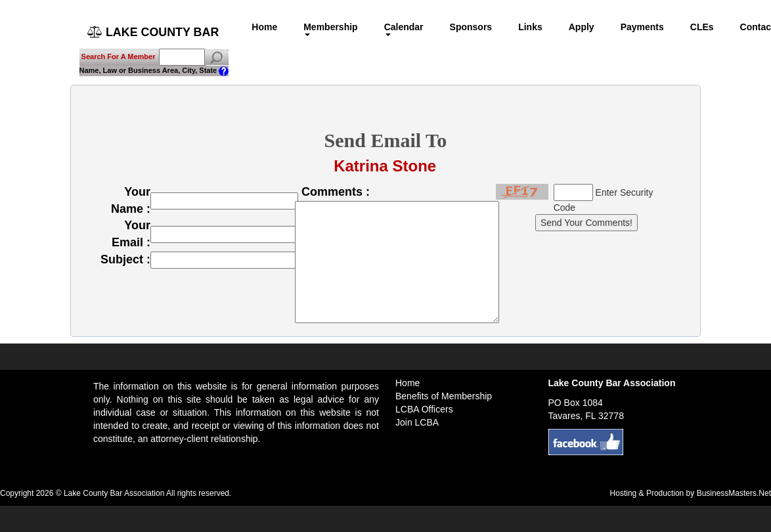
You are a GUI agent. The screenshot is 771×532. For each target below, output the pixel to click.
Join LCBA (417, 422)
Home (266, 27)
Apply (582, 27)
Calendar (405, 29)
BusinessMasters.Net (734, 493)
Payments (643, 27)
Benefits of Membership (444, 396)
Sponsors (472, 27)
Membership (332, 29)
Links (532, 27)
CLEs (703, 27)
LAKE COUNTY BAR (154, 32)
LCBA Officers (424, 409)
